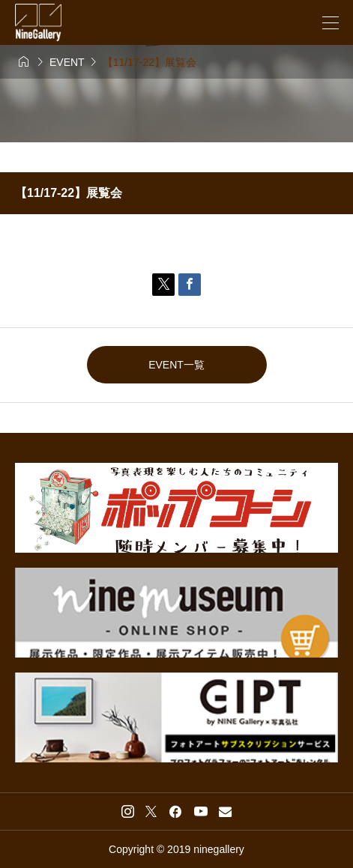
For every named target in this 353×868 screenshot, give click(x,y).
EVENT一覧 (176, 365)
